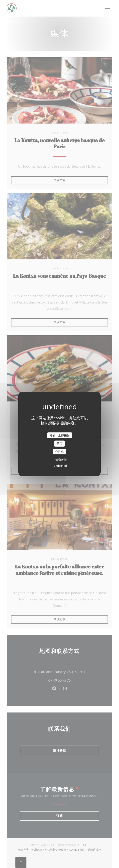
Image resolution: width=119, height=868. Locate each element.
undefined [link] (60, 466)
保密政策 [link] (61, 460)
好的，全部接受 (60, 435)
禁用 (59, 443)
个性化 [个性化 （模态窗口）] (60, 452)
